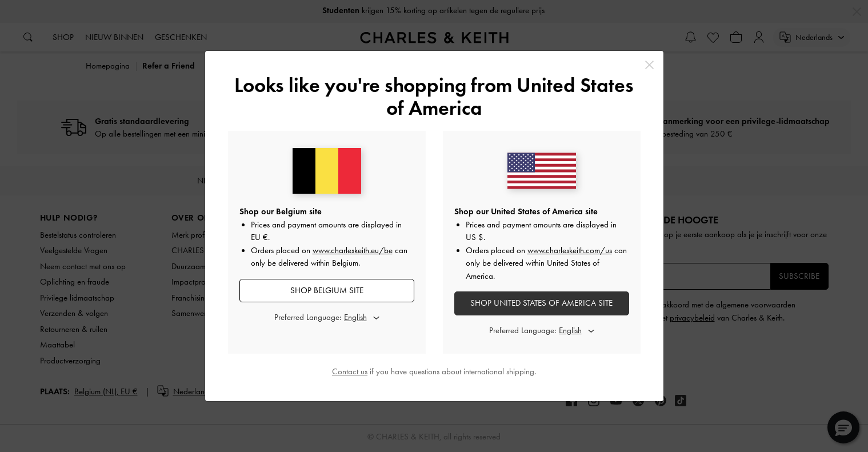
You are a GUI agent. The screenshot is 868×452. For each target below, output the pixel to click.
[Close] (649, 65)
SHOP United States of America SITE (541, 303)
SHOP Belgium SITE (327, 290)
